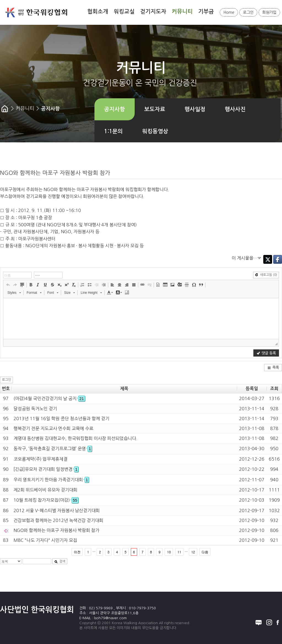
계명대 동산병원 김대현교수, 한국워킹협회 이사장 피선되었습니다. (75, 438)
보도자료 (155, 109)
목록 (273, 367)
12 (193, 552)
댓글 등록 (266, 353)
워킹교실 (124, 12)
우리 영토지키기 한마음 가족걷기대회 (51, 480)
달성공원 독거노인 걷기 (35, 409)
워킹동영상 (155, 131)
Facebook (278, 259)
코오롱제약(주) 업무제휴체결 (40, 459)
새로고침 (266, 275)
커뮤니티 (182, 12)
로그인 (248, 12)
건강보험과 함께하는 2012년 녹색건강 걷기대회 (58, 520)
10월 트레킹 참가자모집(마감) (46, 500)
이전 (77, 552)
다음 (205, 552)
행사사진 (235, 109)
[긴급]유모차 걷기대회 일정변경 (46, 469)
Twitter (268, 259)
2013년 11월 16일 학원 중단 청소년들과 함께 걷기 (61, 419)
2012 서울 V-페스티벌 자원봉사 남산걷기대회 (57, 510)
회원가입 (269, 12)
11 (179, 552)
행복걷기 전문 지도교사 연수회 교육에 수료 (53, 428)
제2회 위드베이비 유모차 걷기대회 (45, 490)
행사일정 (195, 109)
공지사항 (115, 109)
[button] (8, 285)
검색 (60, 562)
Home (229, 12)
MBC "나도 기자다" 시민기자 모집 (45, 540)
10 (169, 552)
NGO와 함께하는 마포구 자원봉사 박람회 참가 (56, 530)
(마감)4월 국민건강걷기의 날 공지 (49, 398)
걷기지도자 (153, 12)
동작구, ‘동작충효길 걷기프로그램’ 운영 (53, 449)
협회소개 (98, 12)
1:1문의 (113, 131)
